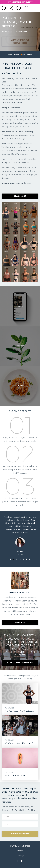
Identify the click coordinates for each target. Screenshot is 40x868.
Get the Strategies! (20, 834)
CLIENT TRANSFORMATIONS (20, 663)
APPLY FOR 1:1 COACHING (20, 41)
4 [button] (20, 559)
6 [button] (26, 559)
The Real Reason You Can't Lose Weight (22, 711)
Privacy (20, 856)
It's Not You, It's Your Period (16, 775)
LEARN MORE (20, 196)
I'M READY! (20, 622)
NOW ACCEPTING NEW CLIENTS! (20, 2)
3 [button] (17, 559)
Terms (20, 851)
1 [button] (10, 559)
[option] (20, 536)
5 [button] (23, 559)
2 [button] (14, 559)
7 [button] (30, 559)
